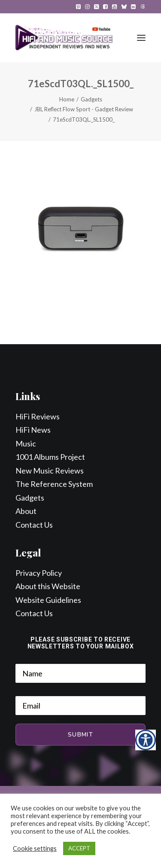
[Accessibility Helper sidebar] (146, 740)
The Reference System (54, 484)
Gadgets (91, 99)
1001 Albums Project (50, 457)
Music (26, 443)
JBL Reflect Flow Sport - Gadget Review (84, 109)
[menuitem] (78, 7)
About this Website (48, 586)
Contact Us (34, 525)
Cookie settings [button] (35, 848)
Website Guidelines (48, 600)
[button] (78, 7)
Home (67, 99)
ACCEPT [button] (79, 848)
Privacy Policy (39, 573)
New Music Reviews (50, 471)
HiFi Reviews (38, 416)
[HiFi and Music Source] (64, 38)
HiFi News (33, 430)
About (26, 511)
